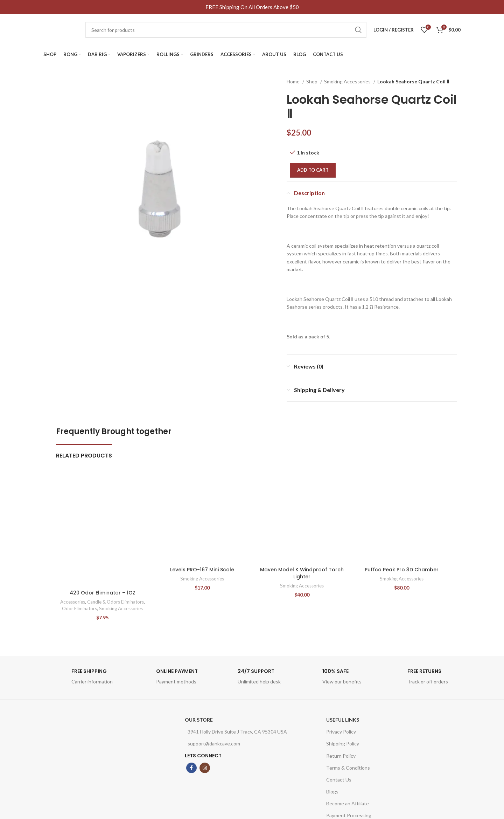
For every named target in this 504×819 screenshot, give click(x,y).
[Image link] (100, 767)
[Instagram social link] (205, 768)
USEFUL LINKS (343, 720)
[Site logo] (61, 29)
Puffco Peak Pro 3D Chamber (402, 570)
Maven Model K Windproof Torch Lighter (302, 573)
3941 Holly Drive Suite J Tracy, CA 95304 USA (236, 732)
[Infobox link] (82, 679)
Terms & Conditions (348, 768)
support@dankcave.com (212, 744)
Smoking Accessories (348, 81)
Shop (312, 81)
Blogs (332, 792)
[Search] (226, 30)
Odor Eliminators (79, 608)
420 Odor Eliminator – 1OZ (103, 593)
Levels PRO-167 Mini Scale (202, 570)
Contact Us (339, 780)
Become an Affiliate (348, 803)
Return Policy (341, 756)
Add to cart (313, 170)
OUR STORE (199, 720)
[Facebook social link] (191, 768)
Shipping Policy (343, 744)
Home (294, 81)
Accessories (73, 602)
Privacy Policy (341, 732)
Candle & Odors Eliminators (115, 602)
